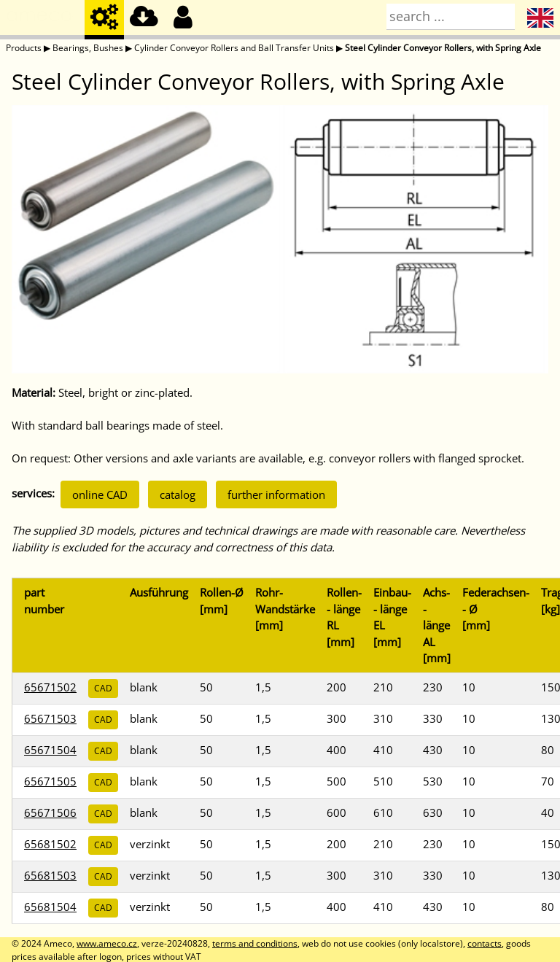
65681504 (50, 907)
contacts (485, 943)
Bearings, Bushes (88, 48)
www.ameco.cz (107, 943)
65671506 (50, 812)
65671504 (50, 750)
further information (276, 494)
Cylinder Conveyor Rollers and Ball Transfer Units (234, 48)
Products (24, 48)
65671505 (50, 781)
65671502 (50, 687)
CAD (103, 688)
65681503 (50, 875)
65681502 (50, 844)
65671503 (50, 718)
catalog (178, 494)
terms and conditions (255, 943)
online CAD (100, 494)
